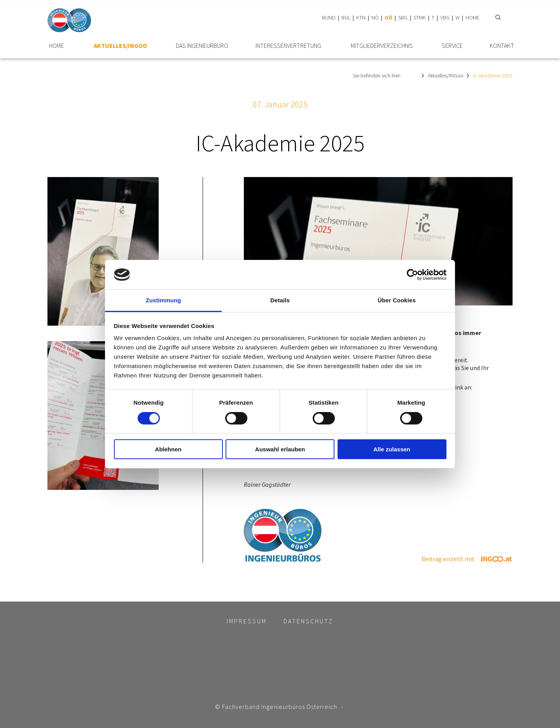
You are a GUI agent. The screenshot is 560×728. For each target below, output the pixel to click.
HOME (472, 18)
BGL (346, 18)
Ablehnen (168, 449)
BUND (329, 18)
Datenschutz (308, 621)
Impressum (247, 621)
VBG (445, 18)
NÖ (375, 18)
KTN (361, 18)
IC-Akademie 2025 (493, 75)
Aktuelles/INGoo (120, 46)
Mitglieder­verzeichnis (382, 46)
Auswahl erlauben (280, 449)
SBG (403, 18)
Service (452, 46)
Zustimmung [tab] (164, 300)
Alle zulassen (392, 449)
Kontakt (502, 46)
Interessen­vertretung (288, 46)
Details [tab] (280, 300)
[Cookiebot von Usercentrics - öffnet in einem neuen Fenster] (412, 275)
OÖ (388, 18)
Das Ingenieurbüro (202, 46)
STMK (420, 18)
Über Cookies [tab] (397, 300)
